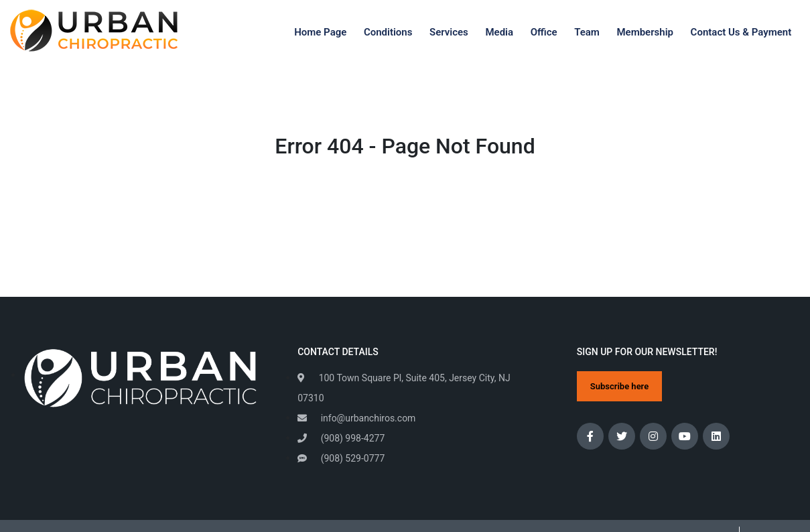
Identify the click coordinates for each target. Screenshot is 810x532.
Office (544, 32)
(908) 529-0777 (341, 458)
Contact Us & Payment (741, 32)
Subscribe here (619, 386)
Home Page (320, 32)
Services (449, 32)
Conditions (388, 32)
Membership (645, 32)
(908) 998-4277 (341, 438)
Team (587, 32)
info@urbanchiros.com (356, 418)
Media (499, 32)
